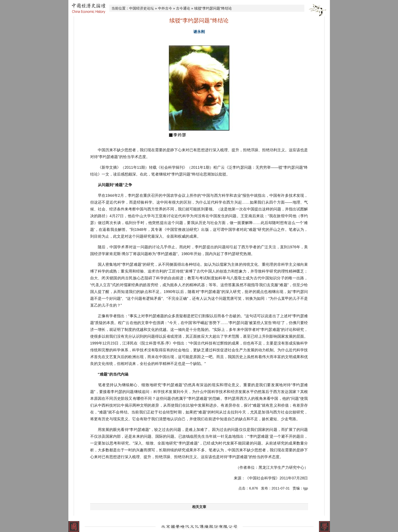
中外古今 (165, 8)
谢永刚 (199, 32)
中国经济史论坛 (142, 8)
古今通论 (183, 8)
